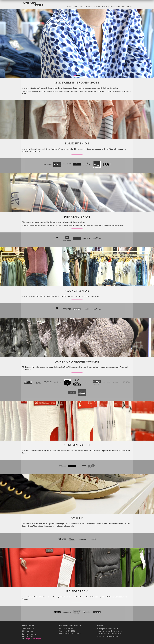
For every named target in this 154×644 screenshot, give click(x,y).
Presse (98, 7)
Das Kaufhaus (87, 7)
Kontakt (105, 7)
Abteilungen (73, 7)
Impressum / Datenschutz (121, 7)
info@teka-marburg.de (33, 639)
